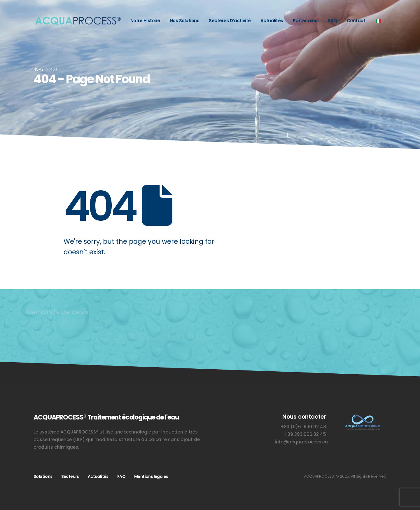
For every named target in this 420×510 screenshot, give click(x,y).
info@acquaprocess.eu (301, 442)
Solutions (43, 476)
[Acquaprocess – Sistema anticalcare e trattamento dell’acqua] (77, 21)
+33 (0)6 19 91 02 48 (303, 427)
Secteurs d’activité (230, 21)
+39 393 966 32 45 (305, 434)
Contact (356, 21)
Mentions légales (151, 476)
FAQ (333, 21)
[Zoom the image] (362, 417)
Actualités (272, 21)
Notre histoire (145, 21)
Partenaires (306, 21)
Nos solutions (185, 21)
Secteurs (70, 476)
